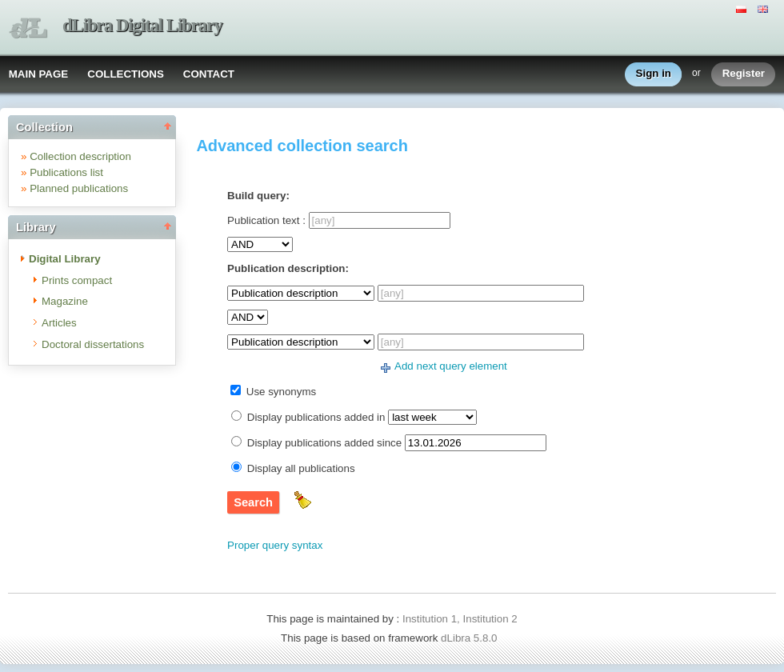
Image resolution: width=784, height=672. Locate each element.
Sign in (654, 74)
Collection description (80, 156)
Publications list (66, 172)
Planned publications (79, 188)
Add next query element (451, 366)
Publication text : (266, 220)
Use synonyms (281, 392)
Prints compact (77, 280)
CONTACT (209, 74)
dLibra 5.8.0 (470, 638)
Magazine (65, 301)
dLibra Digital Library (142, 25)
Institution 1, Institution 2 (460, 619)
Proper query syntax (275, 545)
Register (744, 74)
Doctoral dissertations (93, 344)
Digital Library (65, 259)
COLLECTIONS (126, 74)
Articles (59, 323)
